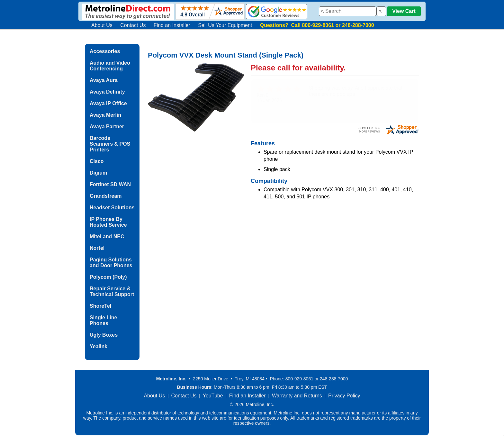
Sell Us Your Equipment (225, 25)
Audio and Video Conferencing (110, 66)
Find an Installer (172, 25)
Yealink (99, 346)
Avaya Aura (104, 80)
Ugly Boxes (104, 335)
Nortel (97, 248)
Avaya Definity (107, 92)
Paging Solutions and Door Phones (111, 263)
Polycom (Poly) (108, 277)
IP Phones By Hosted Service (108, 222)
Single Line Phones (103, 320)
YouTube (213, 396)
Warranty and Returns (297, 396)
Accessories (105, 51)
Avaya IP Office (108, 103)
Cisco (97, 161)
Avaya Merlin (105, 115)
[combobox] (348, 11)
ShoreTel (100, 306)
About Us (102, 25)
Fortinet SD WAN (110, 184)
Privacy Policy (344, 396)
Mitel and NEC (107, 236)
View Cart (404, 11)
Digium (98, 173)
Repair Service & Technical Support (112, 291)
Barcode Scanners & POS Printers (110, 144)
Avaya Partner (107, 127)
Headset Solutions (112, 208)
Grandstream (106, 196)
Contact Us (133, 25)
